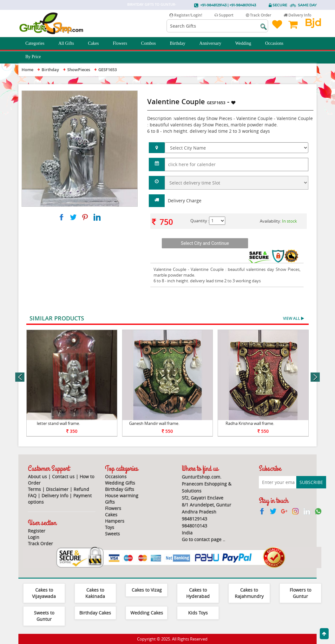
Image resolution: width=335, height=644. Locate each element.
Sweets (112, 534)
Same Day (307, 5)
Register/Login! (186, 15)
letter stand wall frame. (58, 423)
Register (37, 531)
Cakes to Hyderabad (198, 593)
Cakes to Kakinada (95, 593)
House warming (122, 496)
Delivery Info (297, 15)
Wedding (247, 44)
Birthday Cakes (95, 613)
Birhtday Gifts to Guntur (151, 4)
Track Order (259, 15)
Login (34, 537)
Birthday (181, 44)
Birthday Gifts (120, 489)
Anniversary (214, 44)
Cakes (97, 44)
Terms (34, 489)
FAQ (32, 496)
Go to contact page (202, 539)
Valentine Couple (170, 269)
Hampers (115, 521)
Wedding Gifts (120, 483)
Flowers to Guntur (300, 593)
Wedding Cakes (147, 613)
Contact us (63, 476)
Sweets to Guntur (44, 616)
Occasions (278, 44)
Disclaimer (57, 489)
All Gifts (70, 44)
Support (224, 15)
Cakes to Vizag (147, 590)
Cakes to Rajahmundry (249, 593)
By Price (37, 57)
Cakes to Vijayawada (44, 593)
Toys (110, 527)
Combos (152, 44)
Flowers (123, 44)
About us (37, 476)
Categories (38, 44)
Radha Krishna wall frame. (250, 423)
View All (293, 318)
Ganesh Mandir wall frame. (154, 423)
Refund (81, 489)
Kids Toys (198, 613)
